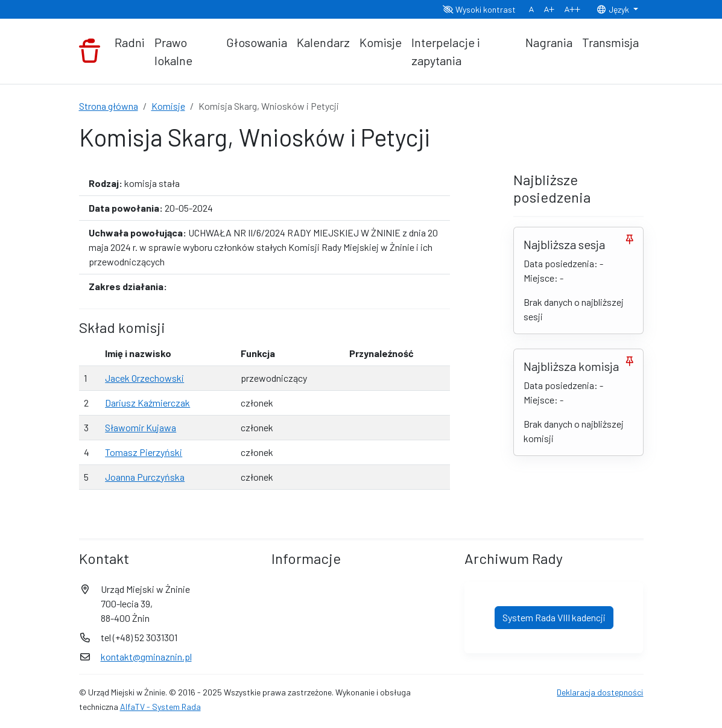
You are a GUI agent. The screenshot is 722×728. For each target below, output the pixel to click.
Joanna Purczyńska (145, 477)
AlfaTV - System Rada (160, 707)
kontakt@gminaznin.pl (146, 657)
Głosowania (257, 42)
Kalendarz (323, 42)
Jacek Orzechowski (144, 378)
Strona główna (109, 106)
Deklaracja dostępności (600, 692)
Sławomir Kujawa (141, 427)
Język (613, 9)
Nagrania (549, 42)
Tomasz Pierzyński (144, 452)
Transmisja (610, 42)
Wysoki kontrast (479, 9)
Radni (130, 42)
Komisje (381, 42)
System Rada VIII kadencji (554, 617)
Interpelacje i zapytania (446, 51)
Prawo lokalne (173, 51)
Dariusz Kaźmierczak (147, 403)
